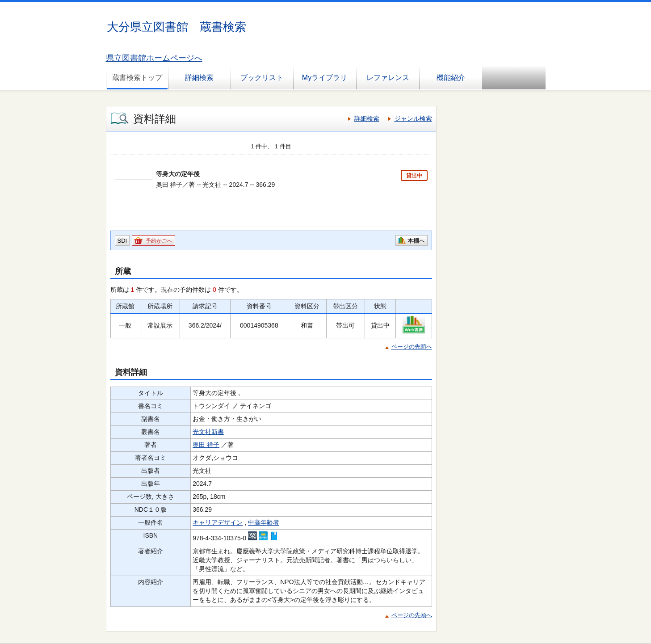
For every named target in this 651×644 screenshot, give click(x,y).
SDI (122, 241)
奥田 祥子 (206, 445)
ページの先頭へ (412, 347)
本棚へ (416, 241)
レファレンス (388, 78)
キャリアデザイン (218, 522)
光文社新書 (208, 432)
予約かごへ (159, 241)
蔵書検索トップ (137, 78)
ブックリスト (262, 78)
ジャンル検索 (413, 118)
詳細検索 (199, 78)
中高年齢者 (264, 522)
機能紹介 (451, 78)
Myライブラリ (325, 78)
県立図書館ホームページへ (154, 58)
